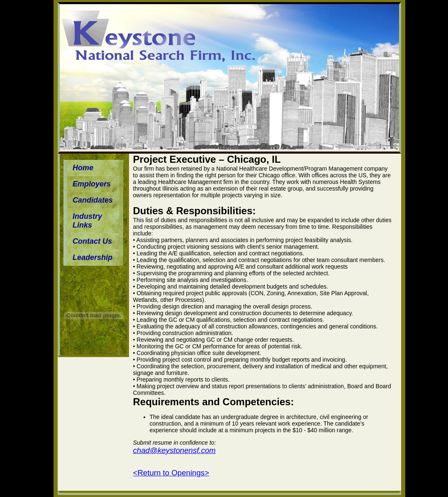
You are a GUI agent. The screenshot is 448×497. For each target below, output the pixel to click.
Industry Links (87, 221)
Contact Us (92, 241)
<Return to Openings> (171, 473)
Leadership (93, 257)
